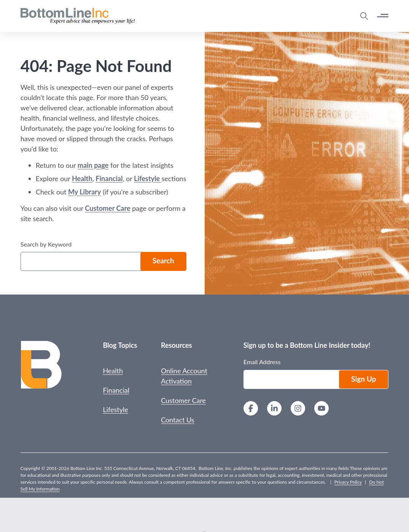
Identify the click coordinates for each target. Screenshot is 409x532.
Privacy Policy (348, 482)
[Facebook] (251, 409)
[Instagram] (298, 409)
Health (82, 178)
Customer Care (107, 208)
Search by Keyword (46, 244)
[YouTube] (321, 409)
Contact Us (178, 420)
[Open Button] (383, 16)
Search (163, 260)
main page (93, 165)
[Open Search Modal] (364, 16)
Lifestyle (148, 178)
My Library (84, 192)
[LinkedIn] (274, 409)
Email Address (262, 362)
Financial (109, 178)
